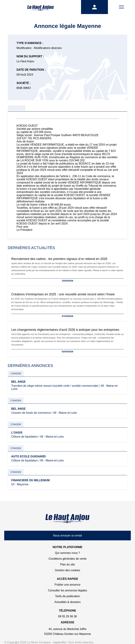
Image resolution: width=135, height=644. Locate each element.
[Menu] (121, 7)
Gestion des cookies (67, 570)
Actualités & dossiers (68, 602)
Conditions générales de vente (67, 559)
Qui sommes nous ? (67, 553)
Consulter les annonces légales (67, 590)
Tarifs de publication (67, 596)
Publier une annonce (68, 585)
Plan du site (67, 564)
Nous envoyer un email (67, 536)
